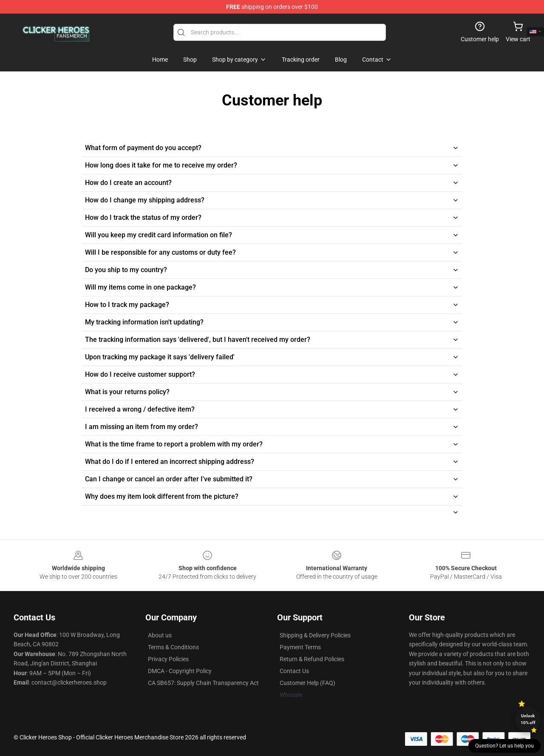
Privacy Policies (168, 659)
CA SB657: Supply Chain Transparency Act (203, 683)
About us (160, 635)
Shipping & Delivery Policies (315, 635)
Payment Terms (300, 647)
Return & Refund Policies (312, 659)
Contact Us (294, 671)
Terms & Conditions (173, 647)
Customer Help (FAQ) (307, 683)
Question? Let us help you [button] (504, 746)
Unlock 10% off (528, 719)
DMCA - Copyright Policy (180, 671)
